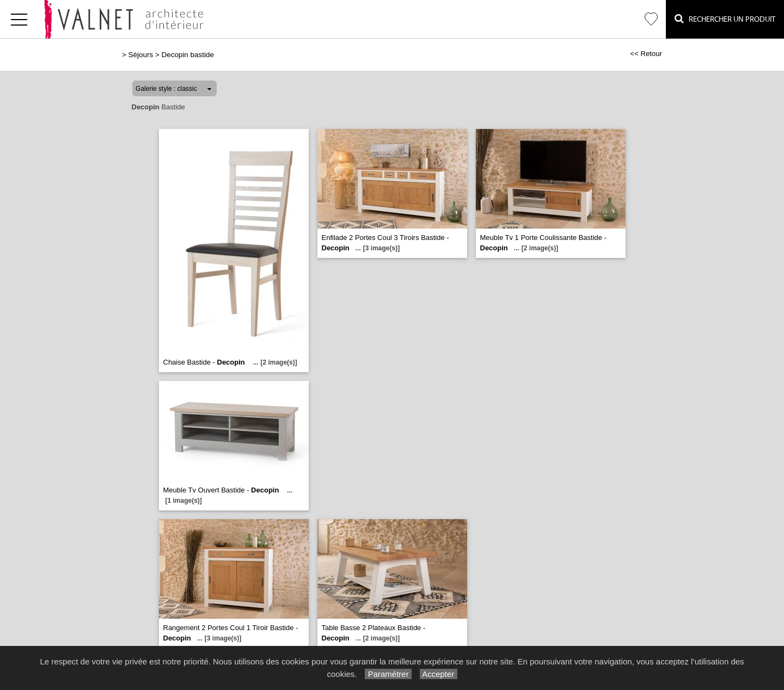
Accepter (439, 674)
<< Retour (646, 54)
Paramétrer (388, 674)
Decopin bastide (187, 55)
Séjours (141, 55)
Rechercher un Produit (725, 19)
